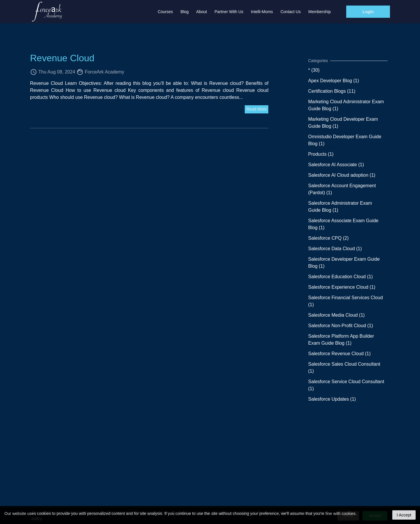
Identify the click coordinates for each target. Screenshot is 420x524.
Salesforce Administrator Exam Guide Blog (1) (340, 207)
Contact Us (291, 12)
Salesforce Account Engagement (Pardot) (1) (342, 189)
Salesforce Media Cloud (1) (337, 315)
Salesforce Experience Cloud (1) (342, 287)
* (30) (314, 70)
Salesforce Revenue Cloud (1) (339, 354)
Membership (320, 12)
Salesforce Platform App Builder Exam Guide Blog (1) (341, 340)
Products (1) (321, 154)
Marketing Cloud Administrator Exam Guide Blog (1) (346, 105)
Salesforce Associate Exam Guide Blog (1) (343, 224)
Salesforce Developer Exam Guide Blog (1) (344, 263)
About (202, 12)
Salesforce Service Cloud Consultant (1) (346, 385)
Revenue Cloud (62, 58)
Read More (257, 109)
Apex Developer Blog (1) (334, 81)
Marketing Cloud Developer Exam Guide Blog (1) (343, 123)
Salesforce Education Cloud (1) (341, 277)
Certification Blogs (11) (332, 91)
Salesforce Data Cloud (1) (335, 249)
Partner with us (229, 12)
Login (368, 12)
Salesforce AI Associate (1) (336, 165)
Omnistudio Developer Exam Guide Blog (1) (345, 140)
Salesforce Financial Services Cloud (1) (346, 301)
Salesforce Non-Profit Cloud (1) (341, 326)
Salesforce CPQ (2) (329, 238)
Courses (165, 12)
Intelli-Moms (262, 12)
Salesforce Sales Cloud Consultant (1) (344, 368)
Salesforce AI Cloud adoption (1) (342, 175)
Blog (185, 12)
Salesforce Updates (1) (332, 399)
